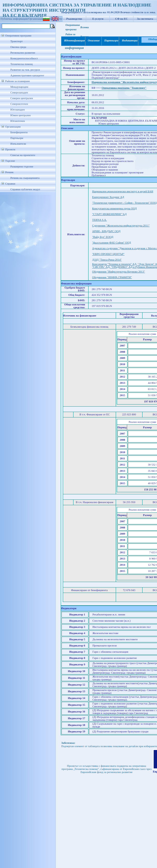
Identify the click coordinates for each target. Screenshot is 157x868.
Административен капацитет (27, 75)
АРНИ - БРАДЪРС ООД (106, 231)
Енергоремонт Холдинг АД (108, 197)
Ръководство (74, 19)
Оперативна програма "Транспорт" (124, 88)
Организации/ (36, 19)
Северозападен (19, 93)
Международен (19, 87)
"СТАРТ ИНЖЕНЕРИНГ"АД (109, 214)
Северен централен (22, 98)
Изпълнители (18, 144)
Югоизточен (18, 121)
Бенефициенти (19, 132)
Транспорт (16, 41)
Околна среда (18, 47)
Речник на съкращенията (25, 178)
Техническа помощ (22, 64)
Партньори (17, 138)
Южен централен (21, 115)
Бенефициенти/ (54, 19)
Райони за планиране (18, 81)
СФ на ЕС (121, 19)
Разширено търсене (22, 167)
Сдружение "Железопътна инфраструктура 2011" (121, 226)
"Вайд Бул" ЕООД (103, 237)
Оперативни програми (18, 36)
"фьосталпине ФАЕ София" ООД (112, 243)
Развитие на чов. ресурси (25, 70)
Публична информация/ (14, 19)
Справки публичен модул (25, 189)
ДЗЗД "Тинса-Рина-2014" (107, 260)
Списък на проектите (23, 155)
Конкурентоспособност (24, 58)
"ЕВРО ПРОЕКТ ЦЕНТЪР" (108, 254)
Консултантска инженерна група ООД (114, 208)
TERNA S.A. (100, 220)
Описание (94, 41)
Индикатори (129, 41)
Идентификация (73, 41)
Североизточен (19, 104)
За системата (145, 19)
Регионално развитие (23, 53)
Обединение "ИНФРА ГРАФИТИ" (112, 277)
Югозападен (18, 110)
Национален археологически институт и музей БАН (123, 191)
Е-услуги (98, 19)
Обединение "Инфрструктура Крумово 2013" (119, 272)
